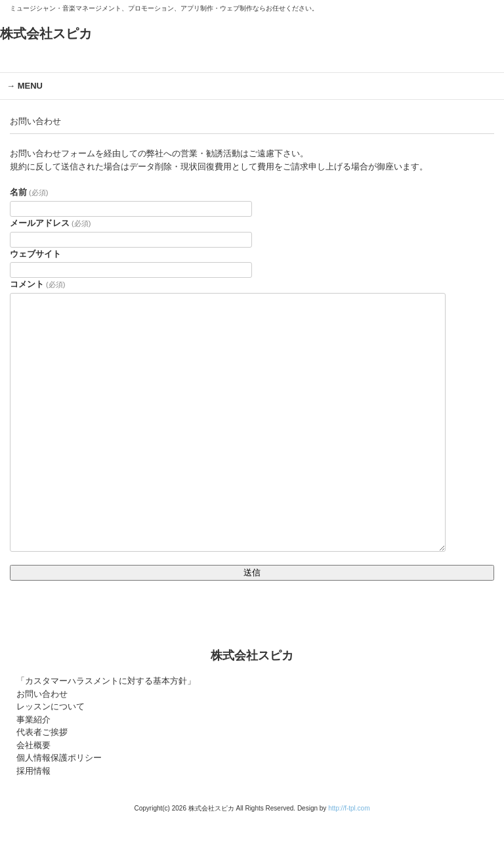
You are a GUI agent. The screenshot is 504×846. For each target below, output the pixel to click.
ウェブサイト (35, 254)
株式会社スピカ (46, 33)
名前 (29, 192)
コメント (37, 284)
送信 (252, 572)
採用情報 (33, 771)
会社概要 (33, 745)
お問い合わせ (42, 694)
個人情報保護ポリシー (59, 758)
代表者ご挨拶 (42, 732)
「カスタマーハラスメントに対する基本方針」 (106, 681)
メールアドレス (50, 223)
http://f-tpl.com (349, 808)
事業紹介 (33, 720)
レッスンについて (51, 706)
